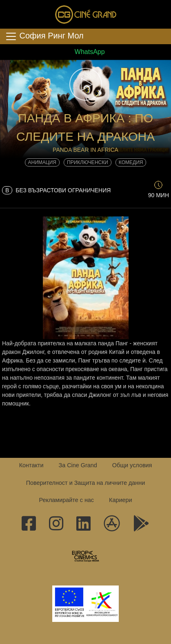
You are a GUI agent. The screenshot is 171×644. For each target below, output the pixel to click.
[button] (85, 84)
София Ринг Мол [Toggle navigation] (44, 36)
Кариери (120, 500)
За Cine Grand (78, 465)
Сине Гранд (86, 14)
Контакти (31, 465)
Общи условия (132, 465)
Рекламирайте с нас (66, 500)
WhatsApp (85, 52)
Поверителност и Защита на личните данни (86, 483)
